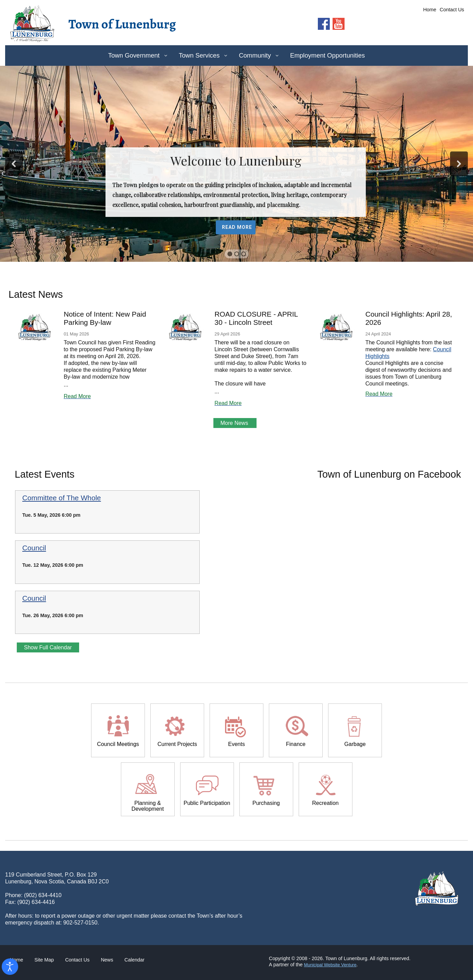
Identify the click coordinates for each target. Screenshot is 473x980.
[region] (237, 164)
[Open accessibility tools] (10, 967)
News (107, 960)
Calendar (134, 960)
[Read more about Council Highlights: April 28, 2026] (337, 328)
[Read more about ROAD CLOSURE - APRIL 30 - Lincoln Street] (185, 328)
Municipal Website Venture (330, 965)
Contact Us (452, 10)
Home (430, 10)
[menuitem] (137, 56)
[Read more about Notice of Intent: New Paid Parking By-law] (35, 328)
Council (34, 548)
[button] (14, 164)
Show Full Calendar (48, 647)
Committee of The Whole (62, 498)
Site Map (44, 960)
